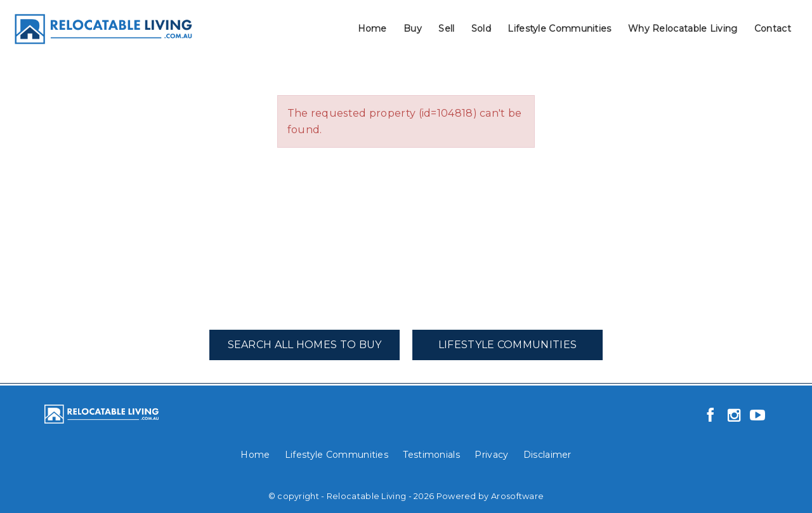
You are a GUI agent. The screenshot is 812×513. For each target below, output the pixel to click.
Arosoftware (517, 496)
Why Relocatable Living (683, 29)
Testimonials (431, 455)
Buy (413, 29)
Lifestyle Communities (559, 29)
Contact (773, 29)
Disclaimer (547, 455)
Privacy (491, 455)
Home (372, 29)
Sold (481, 29)
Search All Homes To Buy (305, 345)
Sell (446, 29)
